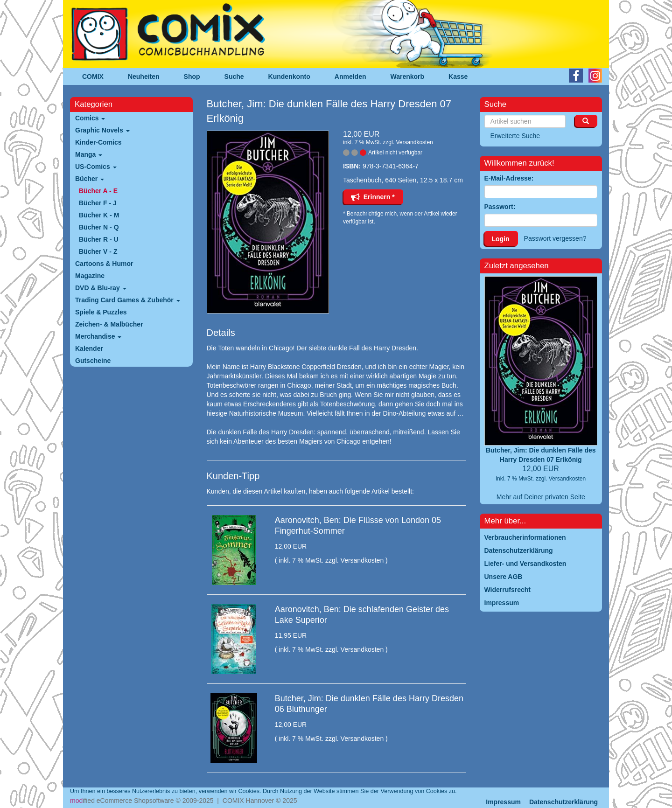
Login (501, 239)
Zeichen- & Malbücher (109, 324)
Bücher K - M (99, 215)
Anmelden (350, 77)
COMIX (93, 77)
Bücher (90, 179)
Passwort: (500, 207)
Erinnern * (373, 197)
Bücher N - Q (99, 227)
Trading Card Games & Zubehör (128, 300)
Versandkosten (414, 142)
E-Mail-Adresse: (509, 178)
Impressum (503, 802)
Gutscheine (93, 361)
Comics (90, 118)
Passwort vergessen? (555, 238)
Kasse (458, 77)
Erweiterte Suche (515, 136)
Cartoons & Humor (104, 264)
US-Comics (96, 167)
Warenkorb (408, 77)
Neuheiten (144, 77)
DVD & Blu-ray (101, 288)
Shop (192, 77)
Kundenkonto (289, 77)
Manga (89, 154)
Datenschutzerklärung (563, 802)
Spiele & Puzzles (101, 312)
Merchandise (98, 336)
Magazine (90, 276)
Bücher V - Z (98, 251)
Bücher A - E (98, 191)
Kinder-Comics (98, 142)
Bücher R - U (99, 239)
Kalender (89, 348)
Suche (234, 77)
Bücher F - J (98, 203)
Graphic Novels (102, 130)
